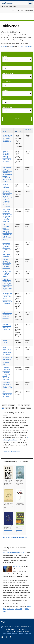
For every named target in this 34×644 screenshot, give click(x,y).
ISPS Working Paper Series (11, 451)
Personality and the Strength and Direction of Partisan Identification (7, 138)
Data (11, 46)
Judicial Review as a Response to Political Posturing (7, 315)
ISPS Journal (17, 566)
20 (29, 405)
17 (19, 405)
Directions (15, 633)
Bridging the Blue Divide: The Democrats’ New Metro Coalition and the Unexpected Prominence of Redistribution (7, 250)
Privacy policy (5, 628)
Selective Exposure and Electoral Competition (7, 327)
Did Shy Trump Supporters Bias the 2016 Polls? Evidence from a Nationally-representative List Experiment (7, 285)
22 (6, 408)
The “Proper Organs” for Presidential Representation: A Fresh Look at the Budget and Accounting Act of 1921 (7, 215)
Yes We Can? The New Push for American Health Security (7, 385)
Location (5, 90)
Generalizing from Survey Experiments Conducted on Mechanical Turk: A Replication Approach (7, 373)
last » (29, 408)
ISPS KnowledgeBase (25, 46)
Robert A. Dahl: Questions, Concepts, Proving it (7, 274)
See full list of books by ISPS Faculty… (15, 538)
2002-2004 (10, 609)
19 (25, 405)
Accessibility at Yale (25, 633)
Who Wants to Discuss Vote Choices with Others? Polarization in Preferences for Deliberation (7, 298)
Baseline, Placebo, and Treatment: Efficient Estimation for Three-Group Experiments (7, 156)
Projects (4, 46)
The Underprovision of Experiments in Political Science (7, 395)
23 (10, 408)
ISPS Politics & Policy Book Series (13, 553)
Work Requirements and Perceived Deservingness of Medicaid (7, 351)
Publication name (8, 73)
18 (22, 405)
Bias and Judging (5, 341)
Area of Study (7, 82)
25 (16, 408)
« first (4, 405)
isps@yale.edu (7, 633)
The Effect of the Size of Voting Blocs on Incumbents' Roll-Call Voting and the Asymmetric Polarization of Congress (7, 174)
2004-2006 (18, 609)
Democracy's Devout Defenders (6, 186)
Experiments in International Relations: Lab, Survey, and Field (7, 361)
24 (13, 408)
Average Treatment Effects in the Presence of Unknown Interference (7, 264)
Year (4, 99)
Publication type (7, 107)
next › (23, 408)
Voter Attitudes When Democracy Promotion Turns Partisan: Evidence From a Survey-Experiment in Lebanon (7, 232)
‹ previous (11, 405)
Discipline (5, 65)
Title (4, 131)
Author (5, 56)
